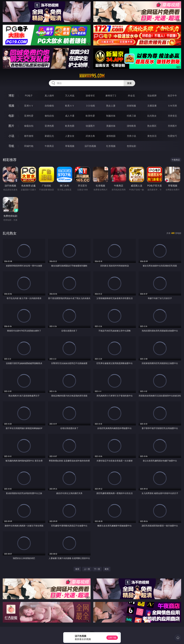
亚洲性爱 (29, 116)
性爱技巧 (172, 136)
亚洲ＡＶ (29, 106)
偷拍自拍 (49, 116)
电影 (11, 116)
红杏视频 (111, 146)
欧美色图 (70, 126)
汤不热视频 (90, 146)
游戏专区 (90, 96)
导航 (11, 146)
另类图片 (172, 126)
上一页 (87, 569)
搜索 (129, 83)
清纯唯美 (131, 126)
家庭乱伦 (49, 136)
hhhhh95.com (92, 76)
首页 (77, 569)
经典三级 (131, 116)
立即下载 (112, 638)
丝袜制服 (131, 106)
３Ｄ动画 (90, 106)
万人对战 (70, 96)
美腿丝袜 (111, 126)
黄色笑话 (152, 136)
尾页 (107, 569)
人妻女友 (70, 136)
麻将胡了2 (111, 96)
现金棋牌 (152, 96)
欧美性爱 (90, 116)
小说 (11, 136)
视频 (11, 106)
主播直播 (152, 106)
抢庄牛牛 (172, 96)
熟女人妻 (111, 106)
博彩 (11, 95)
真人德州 (49, 96)
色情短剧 (131, 146)
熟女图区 (152, 126)
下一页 (97, 569)
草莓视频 (70, 146)
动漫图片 (90, 126)
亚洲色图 (49, 126)
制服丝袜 (111, 116)
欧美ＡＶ (70, 106)
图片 (11, 126)
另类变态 (172, 116)
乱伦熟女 (152, 116)
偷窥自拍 (29, 126)
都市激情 (29, 136)
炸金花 (131, 96)
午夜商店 (49, 146)
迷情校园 (111, 136)
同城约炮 (29, 146)
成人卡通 (70, 116)
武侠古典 (90, 136)
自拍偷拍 (49, 106)
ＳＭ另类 (172, 106)
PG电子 (29, 96)
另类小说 (131, 136)
